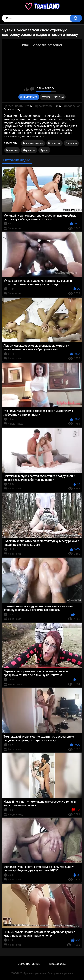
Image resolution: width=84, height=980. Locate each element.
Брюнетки (54, 143)
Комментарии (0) (53, 97)
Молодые (12, 150)
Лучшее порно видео (35, 973)
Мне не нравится (32, 89)
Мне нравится (26, 89)
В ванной (71, 143)
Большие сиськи (33, 143)
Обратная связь (29, 964)
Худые (44, 150)
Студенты (29, 150)
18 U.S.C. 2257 (57, 964)
